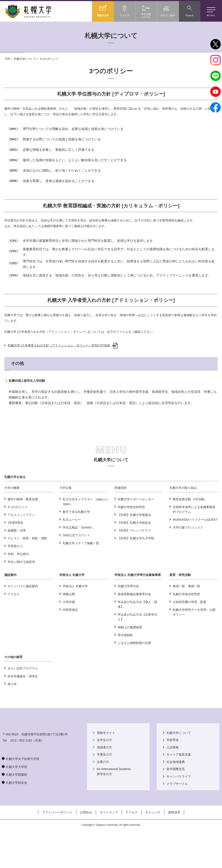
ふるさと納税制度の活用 (134, 669)
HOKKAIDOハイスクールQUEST (195, 546)
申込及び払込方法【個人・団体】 (137, 630)
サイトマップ (109, 850)
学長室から (15, 572)
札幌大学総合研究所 (131, 533)
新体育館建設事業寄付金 (134, 620)
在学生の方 (104, 766)
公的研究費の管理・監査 (189, 628)
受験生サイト (106, 759)
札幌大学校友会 (16, 826)
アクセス (14, 620)
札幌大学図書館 (16, 818)
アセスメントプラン (21, 541)
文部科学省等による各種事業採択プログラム (194, 535)
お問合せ (86, 850)
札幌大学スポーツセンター (136, 525)
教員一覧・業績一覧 (186, 612)
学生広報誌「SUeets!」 (79, 553)
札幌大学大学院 (16, 810)
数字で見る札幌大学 (76, 538)
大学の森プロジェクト (188, 553)
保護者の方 (104, 773)
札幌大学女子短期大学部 (23, 802)
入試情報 (173, 773)
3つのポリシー (18, 533)
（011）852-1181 (20, 783)
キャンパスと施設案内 (23, 612)
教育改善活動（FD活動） (190, 525)
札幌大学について (25, 59)
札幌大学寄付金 (128, 612)
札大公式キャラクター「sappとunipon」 (85, 527)
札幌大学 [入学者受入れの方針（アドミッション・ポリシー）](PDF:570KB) (59, 345)
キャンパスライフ (179, 802)
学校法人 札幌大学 (75, 612)
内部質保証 (70, 636)
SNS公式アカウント (76, 561)
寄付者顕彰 (125, 661)
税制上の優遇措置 (130, 653)
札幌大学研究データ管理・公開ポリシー (194, 638)
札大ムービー (72, 546)
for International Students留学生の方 (114, 797)
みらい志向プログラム (23, 694)
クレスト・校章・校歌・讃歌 (27, 564)
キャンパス (153, 850)
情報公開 (69, 620)
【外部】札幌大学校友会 (134, 549)
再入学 (12, 710)
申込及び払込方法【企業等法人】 (137, 643)
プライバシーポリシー (57, 850)
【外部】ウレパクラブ (134, 556)
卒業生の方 (104, 780)
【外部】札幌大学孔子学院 (136, 564)
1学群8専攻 (15, 549)
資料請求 (174, 850)
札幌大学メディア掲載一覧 (81, 569)
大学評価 (69, 628)
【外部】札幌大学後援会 (134, 541)
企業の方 (103, 788)
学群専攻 (173, 766)
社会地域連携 (176, 788)
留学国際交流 (176, 795)
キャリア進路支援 (179, 780)
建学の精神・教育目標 (23, 525)
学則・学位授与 (18, 580)
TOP (7, 59)
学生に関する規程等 (21, 588)
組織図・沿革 (17, 556)
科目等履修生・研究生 (23, 702)
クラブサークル (177, 809)
